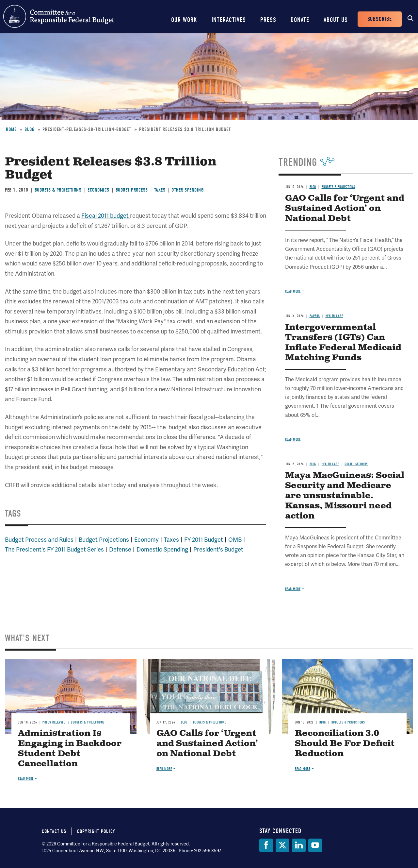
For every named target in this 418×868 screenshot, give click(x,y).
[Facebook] (266, 845)
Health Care (334, 316)
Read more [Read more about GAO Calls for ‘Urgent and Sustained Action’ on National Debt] (293, 291)
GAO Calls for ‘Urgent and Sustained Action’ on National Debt (345, 208)
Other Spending (187, 190)
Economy (146, 540)
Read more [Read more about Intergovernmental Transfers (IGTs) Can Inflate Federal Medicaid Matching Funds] (293, 440)
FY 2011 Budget (204, 540)
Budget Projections (104, 540)
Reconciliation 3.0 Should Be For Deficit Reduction (345, 744)
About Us (336, 20)
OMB (235, 540)
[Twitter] (282, 845)
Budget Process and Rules (39, 540)
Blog (30, 129)
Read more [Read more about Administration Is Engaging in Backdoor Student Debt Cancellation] (26, 779)
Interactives (229, 20)
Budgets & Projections (58, 190)
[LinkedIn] (299, 845)
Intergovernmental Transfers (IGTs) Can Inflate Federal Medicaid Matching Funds (343, 343)
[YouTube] (315, 845)
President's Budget (218, 549)
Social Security (356, 464)
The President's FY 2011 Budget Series (54, 549)
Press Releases (54, 722)
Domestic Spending (162, 549)
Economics (98, 190)
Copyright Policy (96, 831)
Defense (120, 549)
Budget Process (132, 190)
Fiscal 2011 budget (106, 216)
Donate (300, 20)
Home (11, 129)
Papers (315, 316)
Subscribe (380, 19)
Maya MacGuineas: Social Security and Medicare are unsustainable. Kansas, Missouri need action (345, 496)
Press (268, 20)
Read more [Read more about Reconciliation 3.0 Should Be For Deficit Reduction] (303, 769)
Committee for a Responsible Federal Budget (59, 16)
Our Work (184, 20)
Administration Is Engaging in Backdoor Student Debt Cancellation (70, 749)
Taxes (160, 190)
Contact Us (54, 831)
